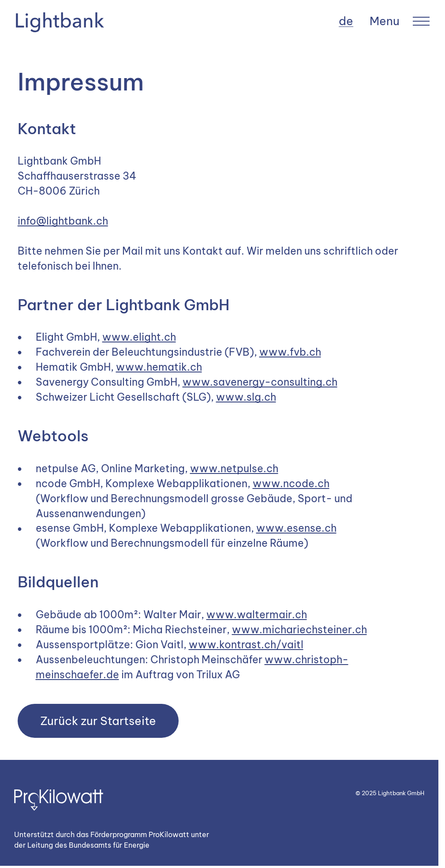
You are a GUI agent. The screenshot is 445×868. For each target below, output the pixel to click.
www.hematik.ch (159, 367)
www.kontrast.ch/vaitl (246, 644)
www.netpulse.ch (234, 468)
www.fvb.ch (290, 352)
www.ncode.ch (291, 483)
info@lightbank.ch (63, 221)
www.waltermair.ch (257, 614)
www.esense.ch (296, 528)
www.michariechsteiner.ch (299, 629)
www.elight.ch (139, 337)
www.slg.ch (246, 397)
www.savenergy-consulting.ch (260, 382)
